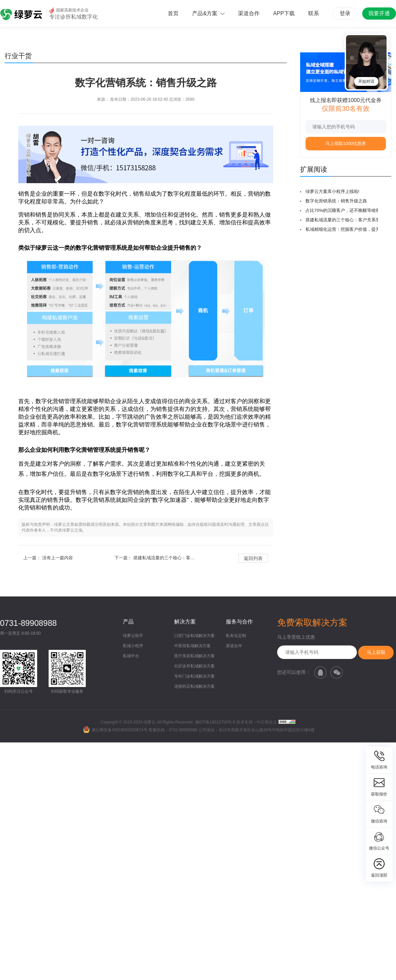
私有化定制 (236, 636)
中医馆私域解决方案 (192, 646)
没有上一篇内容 (58, 558)
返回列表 (253, 558)
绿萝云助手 (133, 636)
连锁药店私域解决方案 (194, 686)
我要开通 (379, 13)
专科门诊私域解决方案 (194, 676)
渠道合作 (249, 13)
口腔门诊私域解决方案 (194, 636)
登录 (345, 13)
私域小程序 (133, 646)
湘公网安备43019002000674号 (115, 730)
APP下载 (284, 13)
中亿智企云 (267, 722)
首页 (173, 13)
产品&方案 (208, 13)
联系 (314, 13)
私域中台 (131, 656)
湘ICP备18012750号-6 (215, 722)
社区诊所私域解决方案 (194, 666)
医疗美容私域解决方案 (194, 656)
